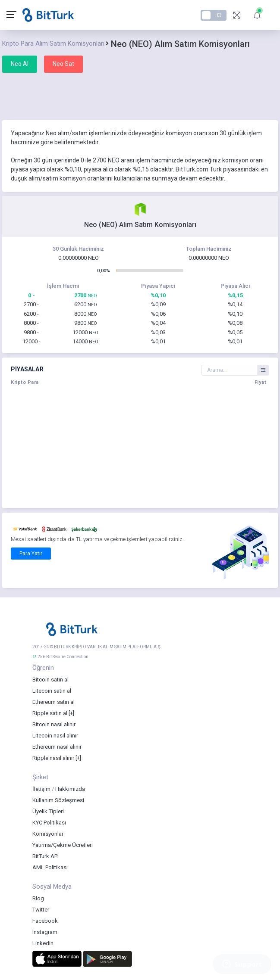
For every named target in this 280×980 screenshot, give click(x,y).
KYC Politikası (49, 823)
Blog (38, 898)
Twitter (41, 910)
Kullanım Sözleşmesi (58, 800)
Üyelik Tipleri (48, 811)
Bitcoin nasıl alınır (54, 724)
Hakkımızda (70, 789)
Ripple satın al (50, 713)
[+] (71, 713)
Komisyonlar (48, 834)
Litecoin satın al (52, 691)
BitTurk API (46, 856)
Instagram (45, 932)
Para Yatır (31, 554)
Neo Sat (63, 64)
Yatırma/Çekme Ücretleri (63, 845)
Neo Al (20, 64)
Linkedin (43, 943)
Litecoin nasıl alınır (55, 736)
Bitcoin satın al (50, 680)
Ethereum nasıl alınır (57, 747)
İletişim (41, 789)
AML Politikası (50, 867)
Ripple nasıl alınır (53, 758)
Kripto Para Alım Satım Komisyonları (53, 44)
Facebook (45, 921)
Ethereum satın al (53, 702)
